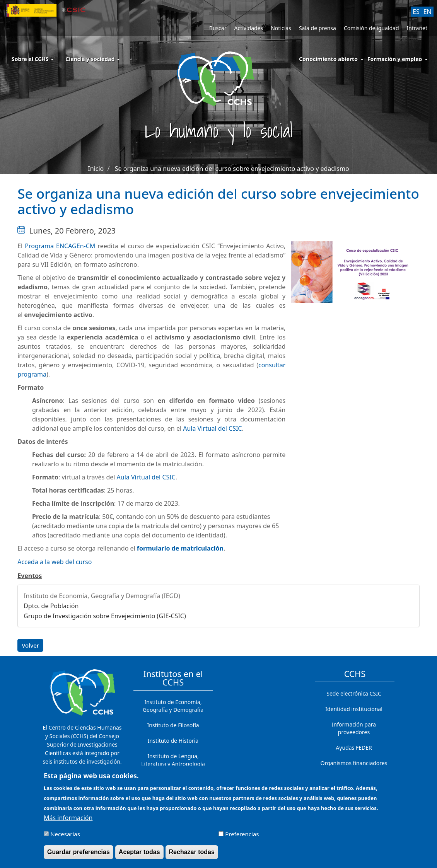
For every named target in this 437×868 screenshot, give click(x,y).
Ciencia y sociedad (93, 59)
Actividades (248, 28)
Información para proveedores (354, 728)
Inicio (96, 169)
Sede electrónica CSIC (354, 693)
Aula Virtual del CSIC (212, 428)
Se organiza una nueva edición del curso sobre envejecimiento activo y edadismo (232, 169)
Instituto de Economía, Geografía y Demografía (173, 706)
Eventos (30, 576)
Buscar (218, 28)
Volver (30, 645)
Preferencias (242, 838)
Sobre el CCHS (33, 59)
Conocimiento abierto (328, 59)
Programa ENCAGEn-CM (60, 246)
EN (428, 12)
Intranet (417, 28)
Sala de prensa (318, 28)
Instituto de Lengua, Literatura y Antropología (173, 760)
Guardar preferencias (79, 856)
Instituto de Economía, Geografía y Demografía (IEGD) (102, 596)
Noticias (281, 28)
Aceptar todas (139, 856)
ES (416, 12)
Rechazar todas (192, 856)
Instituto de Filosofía (173, 725)
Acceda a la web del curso (55, 562)
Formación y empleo (395, 59)
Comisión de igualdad (371, 28)
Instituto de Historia (173, 741)
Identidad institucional (354, 709)
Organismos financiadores (354, 763)
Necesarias (65, 838)
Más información (68, 822)
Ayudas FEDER (354, 748)
